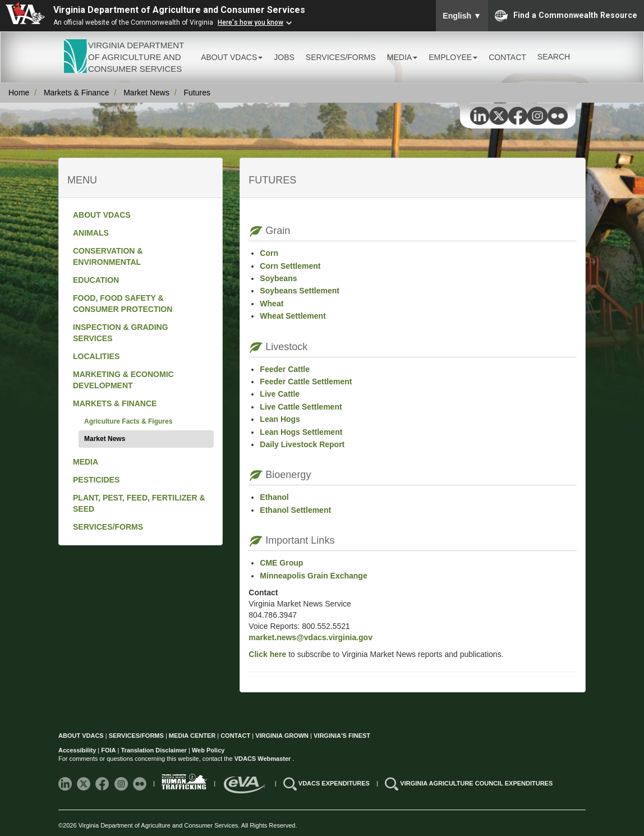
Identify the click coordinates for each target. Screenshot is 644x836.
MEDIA (86, 462)
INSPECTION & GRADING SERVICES (121, 333)
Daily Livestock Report (302, 444)
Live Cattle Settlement (301, 407)
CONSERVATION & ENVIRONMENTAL (108, 256)
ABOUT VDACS (102, 215)
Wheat (272, 304)
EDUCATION (96, 280)
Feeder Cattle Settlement (306, 382)
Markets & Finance (77, 93)
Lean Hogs (280, 419)
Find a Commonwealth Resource (566, 16)
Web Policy (208, 750)
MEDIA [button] (402, 57)
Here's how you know (250, 22)
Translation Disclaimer (154, 750)
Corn (269, 253)
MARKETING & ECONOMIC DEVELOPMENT (123, 380)
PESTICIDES (96, 480)
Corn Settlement (290, 266)
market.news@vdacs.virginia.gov (311, 637)
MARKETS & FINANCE (115, 403)
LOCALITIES (96, 356)
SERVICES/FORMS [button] (341, 57)
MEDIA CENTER (192, 736)
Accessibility (78, 750)
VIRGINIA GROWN (283, 736)
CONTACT (507, 57)
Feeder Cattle (285, 369)
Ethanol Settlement (295, 510)
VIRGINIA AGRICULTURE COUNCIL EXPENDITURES (476, 783)
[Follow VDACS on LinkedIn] (66, 783)
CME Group (281, 563)
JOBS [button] (284, 57)
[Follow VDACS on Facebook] (103, 783)
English (462, 16)
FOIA (108, 750)
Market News (146, 93)
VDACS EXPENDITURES (335, 783)
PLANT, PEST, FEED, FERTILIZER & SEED (139, 503)
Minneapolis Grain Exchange (313, 576)
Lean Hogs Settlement (301, 432)
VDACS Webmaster (264, 759)
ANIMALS (91, 233)
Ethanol (274, 497)
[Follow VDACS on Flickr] (141, 783)
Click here (267, 654)
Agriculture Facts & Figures (128, 421)
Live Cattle (280, 394)
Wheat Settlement (293, 316)
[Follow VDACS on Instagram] (122, 783)
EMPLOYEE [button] (453, 57)
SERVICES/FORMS (108, 527)
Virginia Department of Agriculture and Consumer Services (179, 10)
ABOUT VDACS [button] (232, 57)
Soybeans (278, 278)
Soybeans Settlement (300, 291)
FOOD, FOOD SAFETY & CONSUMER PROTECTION (123, 304)
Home (19, 93)
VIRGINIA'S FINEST (342, 736)
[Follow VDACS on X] (84, 783)
